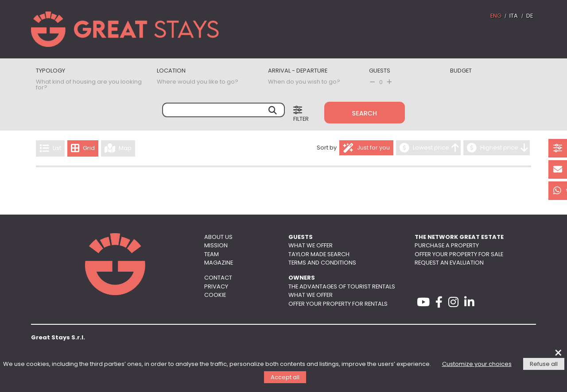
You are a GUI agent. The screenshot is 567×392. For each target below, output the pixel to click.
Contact (218, 278)
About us (218, 237)
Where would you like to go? (198, 82)
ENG (496, 16)
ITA (514, 16)
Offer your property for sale (459, 255)
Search (365, 113)
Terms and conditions (322, 263)
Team (212, 255)
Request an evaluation (449, 263)
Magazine (219, 263)
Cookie (215, 295)
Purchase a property (447, 246)
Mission (216, 246)
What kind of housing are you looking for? (89, 85)
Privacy (216, 287)
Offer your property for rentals (338, 304)
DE (530, 16)
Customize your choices (477, 364)
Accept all (285, 378)
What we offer (311, 246)
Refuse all (544, 364)
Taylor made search (319, 255)
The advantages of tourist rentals (342, 287)
